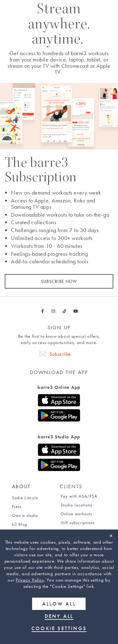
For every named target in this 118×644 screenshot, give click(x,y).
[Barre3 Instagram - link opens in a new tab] (54, 311)
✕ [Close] (111, 536)
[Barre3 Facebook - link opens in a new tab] (43, 311)
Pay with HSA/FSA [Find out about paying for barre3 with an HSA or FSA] (79, 496)
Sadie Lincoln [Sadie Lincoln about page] (25, 498)
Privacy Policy (30, 580)
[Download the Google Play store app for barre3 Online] (59, 417)
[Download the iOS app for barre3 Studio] (59, 451)
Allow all (59, 604)
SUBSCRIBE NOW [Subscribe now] (59, 281)
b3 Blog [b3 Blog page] (20, 524)
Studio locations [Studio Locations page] (76, 505)
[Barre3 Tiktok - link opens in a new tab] (65, 311)
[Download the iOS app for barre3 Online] (59, 401)
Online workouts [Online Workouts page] (76, 514)
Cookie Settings (59, 628)
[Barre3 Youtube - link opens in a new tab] (76, 311)
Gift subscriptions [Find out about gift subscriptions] (78, 523)
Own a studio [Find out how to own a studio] (25, 515)
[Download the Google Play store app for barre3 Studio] (59, 466)
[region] (59, 587)
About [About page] (21, 486)
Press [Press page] (17, 507)
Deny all (59, 616)
